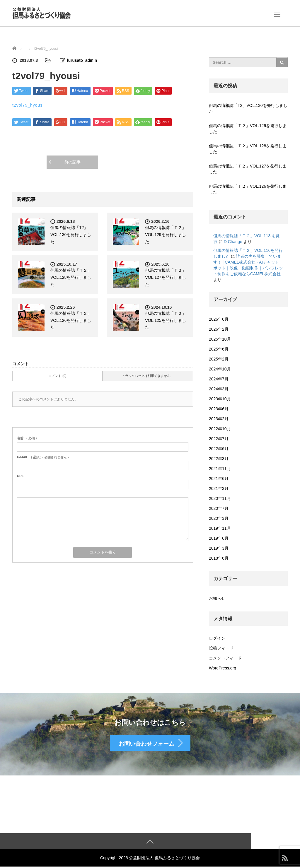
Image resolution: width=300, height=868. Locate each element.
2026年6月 (219, 319)
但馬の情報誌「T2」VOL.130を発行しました (71, 234)
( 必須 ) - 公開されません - (43, 457)
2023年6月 (219, 409)
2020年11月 (220, 498)
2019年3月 (219, 548)
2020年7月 (219, 508)
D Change (233, 242)
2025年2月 (219, 359)
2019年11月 (220, 528)
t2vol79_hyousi (28, 105)
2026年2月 (219, 329)
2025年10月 (220, 339)
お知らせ (217, 598)
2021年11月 (220, 469)
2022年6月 (219, 449)
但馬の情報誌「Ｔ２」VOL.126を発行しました (71, 320)
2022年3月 (219, 459)
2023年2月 (219, 419)
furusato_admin (82, 60)
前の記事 (72, 162)
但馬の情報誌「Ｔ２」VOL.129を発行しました (166, 234)
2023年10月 (220, 399)
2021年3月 (219, 488)
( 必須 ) (27, 438)
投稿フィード (221, 648)
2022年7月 (219, 439)
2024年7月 (219, 379)
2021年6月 (219, 479)
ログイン (217, 638)
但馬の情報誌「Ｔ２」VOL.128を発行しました (71, 277)
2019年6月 (219, 538)
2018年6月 (219, 558)
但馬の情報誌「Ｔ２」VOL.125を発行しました (166, 320)
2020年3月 (219, 518)
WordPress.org (223, 668)
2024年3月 (219, 389)
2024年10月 (220, 369)
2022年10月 (220, 429)
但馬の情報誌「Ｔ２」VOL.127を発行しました (166, 277)
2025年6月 (219, 349)
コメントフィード (225, 658)
